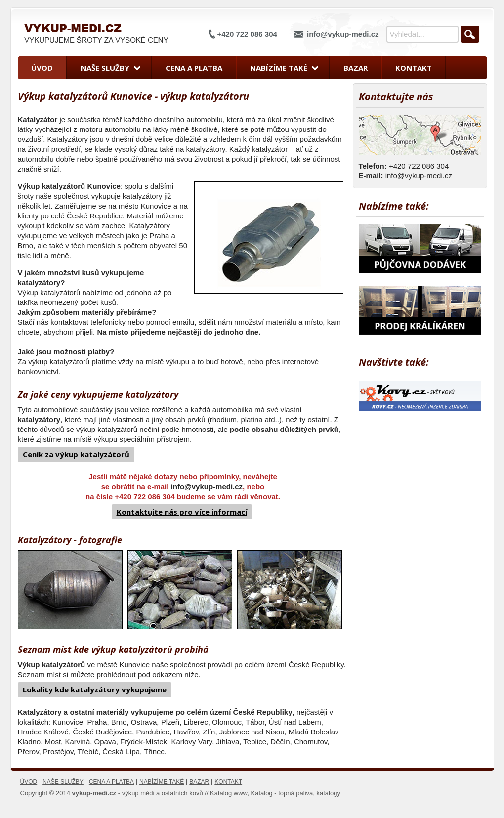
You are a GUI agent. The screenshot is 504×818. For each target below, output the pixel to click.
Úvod (42, 68)
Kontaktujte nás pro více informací (182, 512)
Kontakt (414, 68)
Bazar (356, 68)
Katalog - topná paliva (282, 793)
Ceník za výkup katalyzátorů (76, 454)
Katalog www (229, 793)
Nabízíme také (279, 68)
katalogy (329, 793)
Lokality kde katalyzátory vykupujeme (95, 689)
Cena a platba (194, 68)
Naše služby (105, 68)
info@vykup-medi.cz (343, 34)
